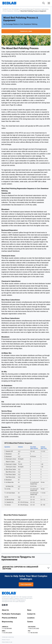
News (29, 610)
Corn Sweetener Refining (11, 11)
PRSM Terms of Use (7, 642)
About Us (5, 610)
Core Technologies (14, 9)
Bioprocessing (7, 622)
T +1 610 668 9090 (7, 629)
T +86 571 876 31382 (33, 629)
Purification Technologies (11, 614)
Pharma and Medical (9, 618)
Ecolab (5, 9)
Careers (30, 622)
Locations (31, 618)
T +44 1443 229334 (7, 633)
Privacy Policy (6, 640)
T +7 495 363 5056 (33, 633)
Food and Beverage (27, 9)
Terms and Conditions (8, 637)
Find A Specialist (26, 584)
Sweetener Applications (41, 9)
